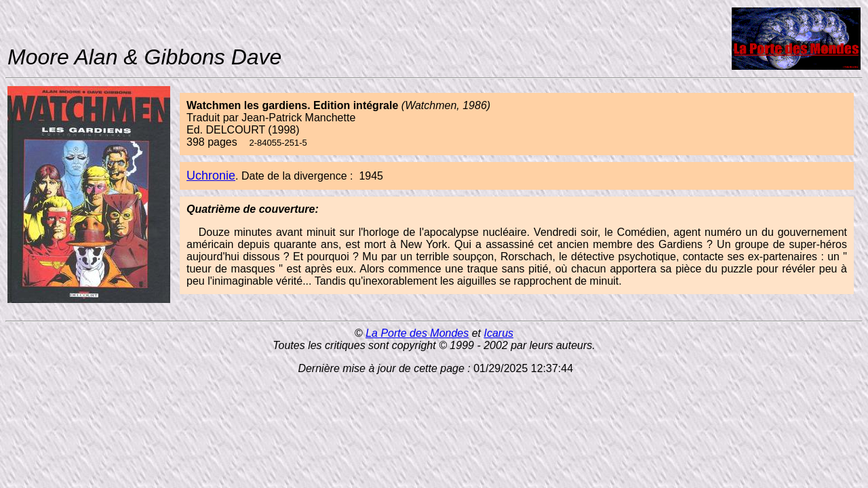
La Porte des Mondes (417, 333)
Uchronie (211, 176)
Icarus (498, 333)
